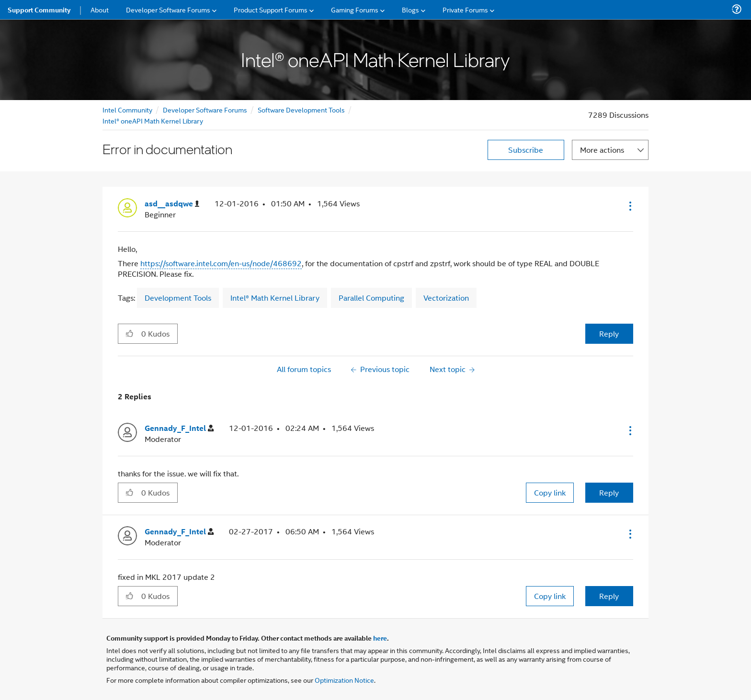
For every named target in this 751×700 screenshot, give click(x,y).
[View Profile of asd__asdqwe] (172, 204)
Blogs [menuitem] (410, 9)
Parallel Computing (371, 298)
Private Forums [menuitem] (465, 9)
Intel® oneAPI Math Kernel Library (153, 120)
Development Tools (178, 298)
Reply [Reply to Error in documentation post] (609, 333)
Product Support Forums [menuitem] (271, 9)
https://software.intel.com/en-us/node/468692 (221, 263)
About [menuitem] (100, 9)
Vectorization (446, 298)
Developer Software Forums (205, 109)
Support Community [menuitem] (39, 10)
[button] (629, 206)
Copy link (550, 492)
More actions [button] (602, 150)
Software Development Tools (301, 109)
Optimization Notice (344, 680)
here (380, 638)
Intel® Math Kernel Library (275, 298)
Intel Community (127, 109)
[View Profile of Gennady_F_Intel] (179, 428)
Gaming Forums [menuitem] (355, 9)
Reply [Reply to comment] (609, 492)
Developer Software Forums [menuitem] (168, 9)
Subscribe (526, 150)
